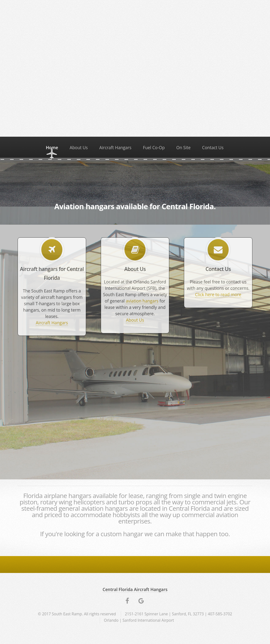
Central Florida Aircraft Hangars (135, 589)
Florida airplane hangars (57, 496)
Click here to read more (218, 294)
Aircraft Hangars (115, 147)
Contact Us (213, 147)
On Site (183, 147)
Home (52, 147)
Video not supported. (135, 68)
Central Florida (189, 508)
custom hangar (122, 534)
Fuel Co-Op (154, 147)
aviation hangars (142, 301)
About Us (79, 147)
